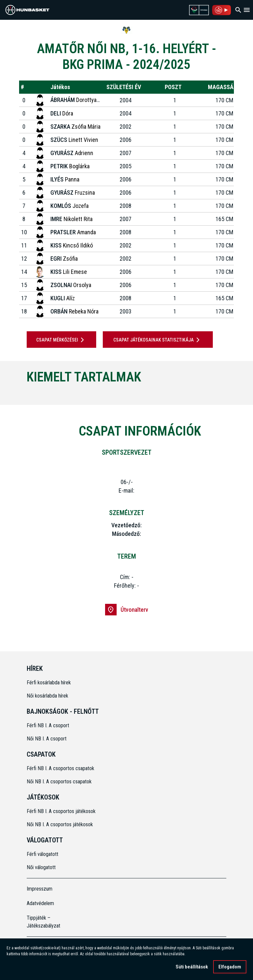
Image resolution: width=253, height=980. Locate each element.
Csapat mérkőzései (61, 340)
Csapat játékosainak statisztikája (158, 340)
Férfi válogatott (42, 854)
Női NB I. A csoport (47, 739)
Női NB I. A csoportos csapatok (60, 782)
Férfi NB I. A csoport (48, 725)
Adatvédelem (40, 903)
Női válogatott (41, 867)
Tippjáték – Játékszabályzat (43, 922)
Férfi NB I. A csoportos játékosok (61, 811)
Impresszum (40, 889)
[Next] (237, 393)
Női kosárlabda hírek (47, 696)
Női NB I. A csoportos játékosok (60, 824)
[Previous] (16, 393)
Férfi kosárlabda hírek (49, 683)
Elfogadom (230, 967)
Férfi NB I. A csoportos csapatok (61, 768)
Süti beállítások (192, 967)
